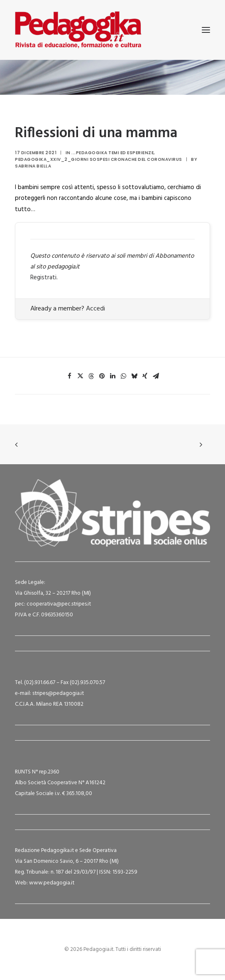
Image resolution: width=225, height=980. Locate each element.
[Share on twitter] (80, 376)
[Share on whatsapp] (123, 376)
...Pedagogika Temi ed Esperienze (112, 153)
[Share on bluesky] (134, 376)
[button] (206, 30)
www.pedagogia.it (52, 883)
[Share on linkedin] (112, 376)
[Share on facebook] (69, 376)
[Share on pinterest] (102, 376)
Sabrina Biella (33, 166)
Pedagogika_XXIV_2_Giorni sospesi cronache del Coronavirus (99, 159)
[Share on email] (156, 376)
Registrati (43, 278)
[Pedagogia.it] (78, 30)
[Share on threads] (91, 376)
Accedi (95, 309)
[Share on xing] (145, 376)
